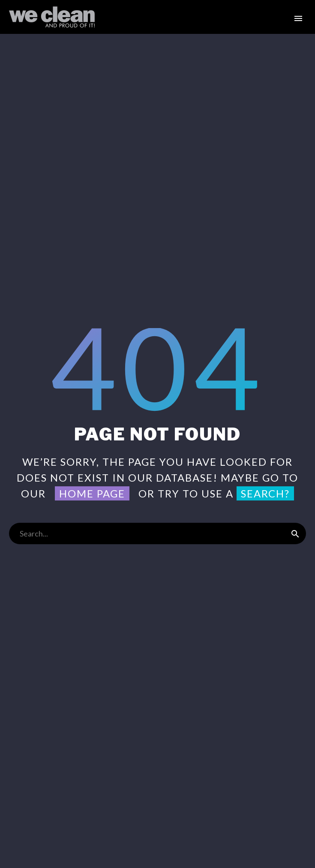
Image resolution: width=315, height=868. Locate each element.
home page (92, 493)
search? (265, 493)
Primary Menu (298, 18)
